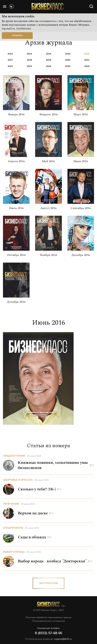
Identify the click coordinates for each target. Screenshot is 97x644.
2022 (10, 66)
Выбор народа (14, 552)
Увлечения (11, 504)
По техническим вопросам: (48, 639)
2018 (29, 60)
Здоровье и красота (18, 480)
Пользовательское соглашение (48, 621)
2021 (87, 60)
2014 (48, 54)
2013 (29, 54)
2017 (10, 60)
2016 (87, 54)
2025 (68, 66)
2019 (48, 60)
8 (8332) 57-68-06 (48, 633)
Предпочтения (14, 456)
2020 (68, 60)
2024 (48, 66)
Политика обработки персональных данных (48, 617)
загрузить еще (48, 583)
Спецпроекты (13, 528)
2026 (87, 66)
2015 (68, 54)
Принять (17, 36)
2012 (10, 54)
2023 (29, 66)
